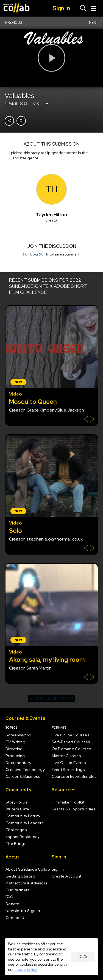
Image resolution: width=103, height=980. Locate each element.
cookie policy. (26, 970)
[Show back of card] (89, 420)
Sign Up (28, 254)
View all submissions (51, 699)
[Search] (83, 8)
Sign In (44, 254)
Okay (83, 957)
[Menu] (93, 8)
